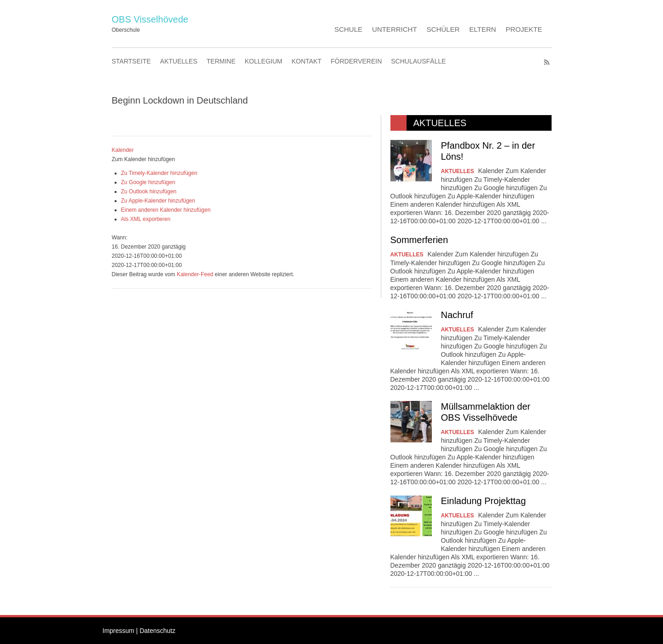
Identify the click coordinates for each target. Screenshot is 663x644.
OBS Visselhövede (150, 19)
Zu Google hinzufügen (148, 182)
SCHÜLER (443, 29)
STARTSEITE (131, 61)
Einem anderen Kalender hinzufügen (166, 210)
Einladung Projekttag (484, 501)
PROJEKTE (524, 29)
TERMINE (221, 61)
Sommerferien (419, 240)
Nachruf (457, 315)
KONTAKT (306, 61)
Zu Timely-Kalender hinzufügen (159, 173)
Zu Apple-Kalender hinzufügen (158, 201)
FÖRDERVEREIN (356, 61)
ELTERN (483, 29)
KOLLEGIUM (264, 61)
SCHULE (348, 29)
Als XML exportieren (146, 219)
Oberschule (126, 30)
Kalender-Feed (195, 274)
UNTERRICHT (395, 29)
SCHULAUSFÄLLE (418, 61)
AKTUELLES (179, 61)
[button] (143, 159)
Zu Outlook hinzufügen (149, 191)
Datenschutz (157, 631)
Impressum (119, 631)
